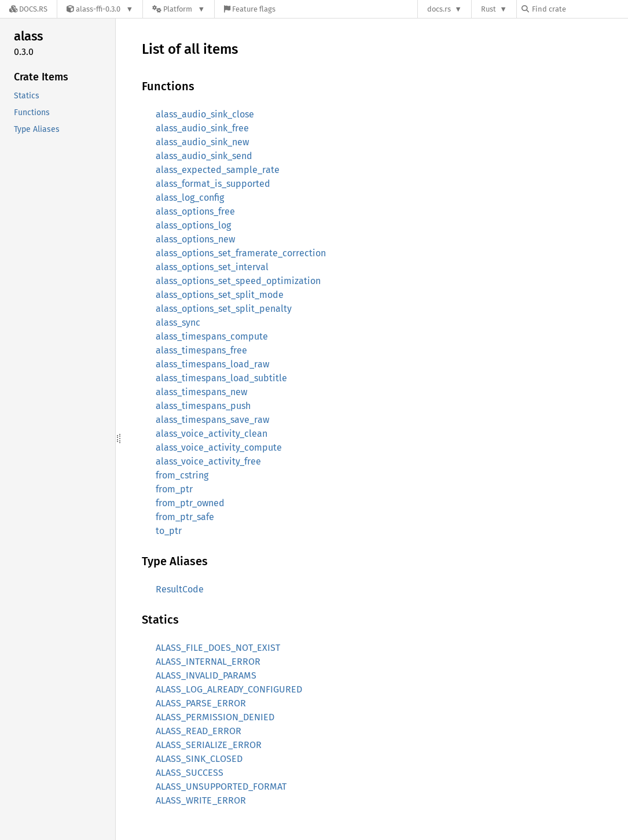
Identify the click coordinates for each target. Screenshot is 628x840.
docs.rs (439, 9)
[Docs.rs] (28, 9)
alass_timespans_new (201, 392)
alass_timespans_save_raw (212, 420)
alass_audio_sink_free (202, 128)
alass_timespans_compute (212, 336)
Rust (489, 9)
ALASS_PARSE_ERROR (201, 703)
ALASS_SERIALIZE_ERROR (209, 745)
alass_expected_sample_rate (218, 170)
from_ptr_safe (185, 517)
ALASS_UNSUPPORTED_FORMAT (221, 786)
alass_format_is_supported (213, 184)
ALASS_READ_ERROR (199, 731)
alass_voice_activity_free (208, 461)
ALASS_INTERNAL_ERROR (208, 662)
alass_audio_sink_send (204, 156)
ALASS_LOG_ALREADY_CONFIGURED (229, 689)
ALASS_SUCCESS (190, 773)
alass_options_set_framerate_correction (241, 253)
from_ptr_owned (190, 503)
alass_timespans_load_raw (212, 364)
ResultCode (180, 589)
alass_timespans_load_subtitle (221, 378)
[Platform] (179, 9)
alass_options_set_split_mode (220, 295)
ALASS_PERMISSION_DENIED (215, 717)
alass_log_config (190, 198)
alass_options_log (193, 225)
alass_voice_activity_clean (212, 434)
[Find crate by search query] (579, 9)
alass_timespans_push (203, 406)
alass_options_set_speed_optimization (238, 281)
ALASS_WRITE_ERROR (201, 800)
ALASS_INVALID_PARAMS (206, 675)
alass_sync (178, 323)
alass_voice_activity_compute (219, 447)
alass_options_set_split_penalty (224, 309)
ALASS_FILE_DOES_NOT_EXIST (218, 648)
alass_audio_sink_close (205, 114)
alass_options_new (195, 239)
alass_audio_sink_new (202, 142)
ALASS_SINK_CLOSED (199, 759)
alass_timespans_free (201, 350)
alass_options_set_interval (212, 267)
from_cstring (182, 475)
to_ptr (169, 531)
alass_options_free (195, 211)
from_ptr (174, 489)
